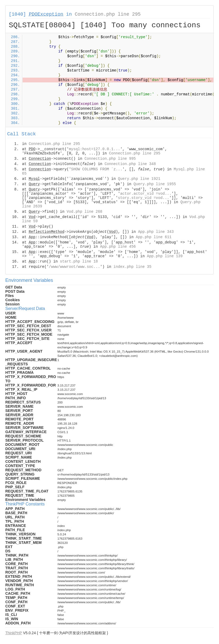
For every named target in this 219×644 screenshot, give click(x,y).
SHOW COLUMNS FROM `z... (97, 169)
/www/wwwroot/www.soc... (74, 267)
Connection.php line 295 (108, 14)
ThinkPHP (14, 633)
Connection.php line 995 (110, 159)
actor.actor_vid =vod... (146, 194)
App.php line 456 (118, 247)
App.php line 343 (156, 232)
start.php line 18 (79, 261)
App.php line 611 (154, 237)
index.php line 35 (132, 267)
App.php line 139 (165, 256)
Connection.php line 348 (130, 164)
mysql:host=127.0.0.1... (94, 149)
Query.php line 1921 (139, 179)
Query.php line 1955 (155, 184)
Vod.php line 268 (84, 212)
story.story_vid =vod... (143, 198)
